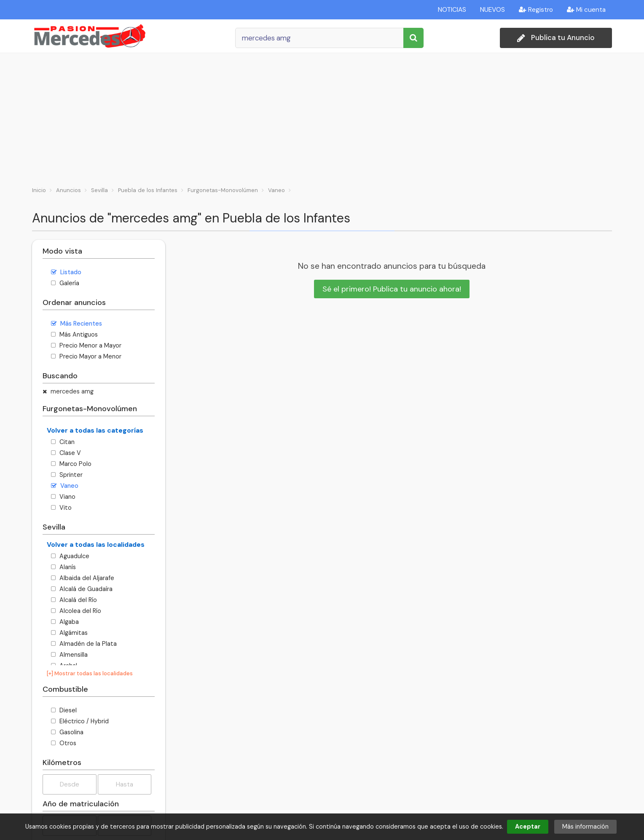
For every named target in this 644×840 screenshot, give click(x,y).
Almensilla (69, 655)
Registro (536, 10)
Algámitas (69, 633)
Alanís (63, 567)
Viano (63, 497)
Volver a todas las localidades (96, 544)
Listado (66, 272)
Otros (64, 743)
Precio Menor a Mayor (86, 345)
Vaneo (65, 486)
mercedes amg (68, 391)
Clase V (66, 453)
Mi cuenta (586, 10)
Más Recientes (76, 324)
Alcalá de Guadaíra (82, 589)
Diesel (64, 710)
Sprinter (67, 475)
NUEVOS (492, 10)
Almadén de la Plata (84, 644)
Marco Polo (71, 464)
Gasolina (67, 732)
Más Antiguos (74, 334)
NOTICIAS (452, 10)
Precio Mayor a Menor (86, 356)
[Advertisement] (322, 116)
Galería (65, 283)
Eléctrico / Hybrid (80, 721)
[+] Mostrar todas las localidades (90, 673)
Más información (585, 827)
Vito (61, 508)
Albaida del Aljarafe (83, 578)
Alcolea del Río (76, 611)
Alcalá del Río (74, 600)
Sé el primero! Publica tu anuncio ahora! (392, 289)
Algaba (65, 622)
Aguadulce (70, 556)
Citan (63, 442)
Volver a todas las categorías (95, 430)
